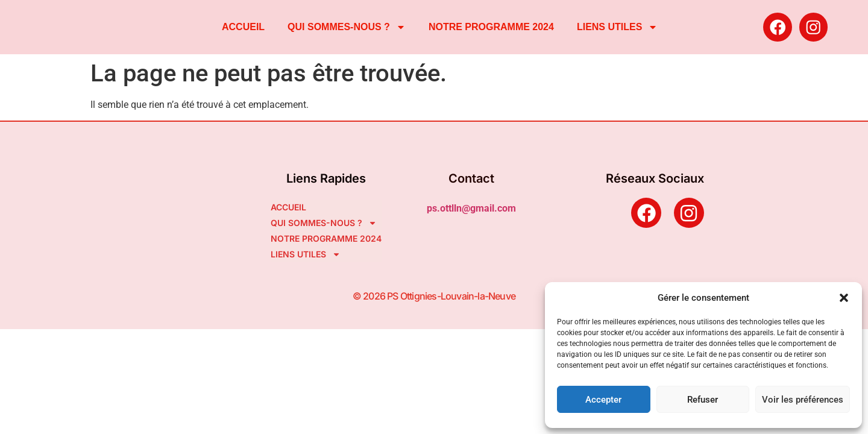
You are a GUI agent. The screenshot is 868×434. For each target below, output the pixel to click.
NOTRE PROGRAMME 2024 (491, 27)
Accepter (603, 400)
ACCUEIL (243, 27)
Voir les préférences (803, 400)
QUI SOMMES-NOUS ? (347, 27)
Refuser (703, 400)
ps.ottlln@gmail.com (471, 208)
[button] (844, 298)
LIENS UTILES (617, 27)
